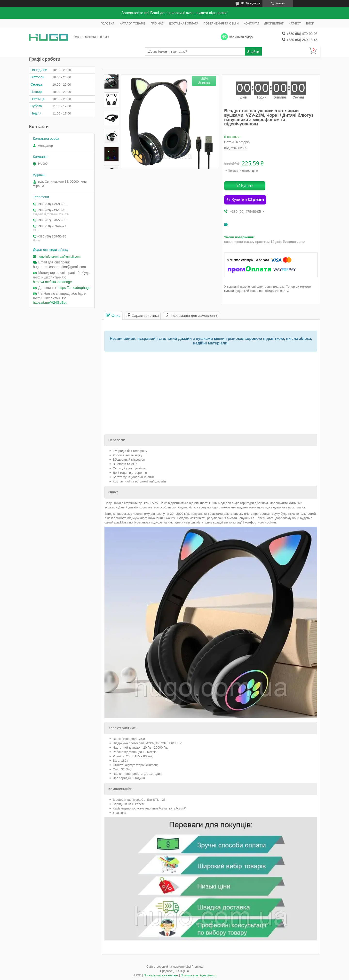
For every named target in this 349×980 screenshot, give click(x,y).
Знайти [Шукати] (253, 52)
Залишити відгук (241, 37)
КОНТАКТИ (251, 24)
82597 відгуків (251, 3)
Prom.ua (197, 967)
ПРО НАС (157, 24)
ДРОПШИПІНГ (274, 24)
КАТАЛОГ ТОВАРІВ (132, 24)
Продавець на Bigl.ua (174, 971)
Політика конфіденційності (198, 975)
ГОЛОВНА (107, 24)
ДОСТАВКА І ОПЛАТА (184, 24)
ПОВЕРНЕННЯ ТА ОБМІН (221, 24)
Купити (247, 186)
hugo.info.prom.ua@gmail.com (59, 257)
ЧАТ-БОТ (295, 24)
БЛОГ (310, 24)
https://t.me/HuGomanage (52, 282)
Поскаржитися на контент (161, 975)
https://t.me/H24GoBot (50, 302)
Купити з (248, 200)
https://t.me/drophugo (74, 288)
